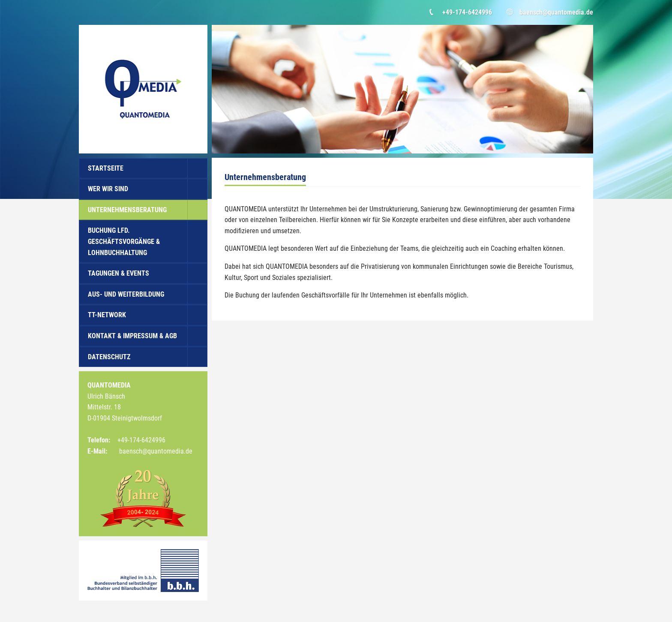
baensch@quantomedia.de (556, 12)
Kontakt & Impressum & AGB (132, 336)
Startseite (106, 168)
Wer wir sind (108, 189)
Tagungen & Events (118, 273)
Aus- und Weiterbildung (126, 294)
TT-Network (107, 315)
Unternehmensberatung (127, 210)
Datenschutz (109, 357)
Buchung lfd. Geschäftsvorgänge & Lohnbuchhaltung (124, 241)
